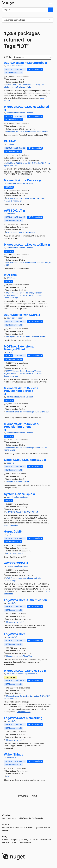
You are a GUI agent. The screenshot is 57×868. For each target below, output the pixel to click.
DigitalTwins (14, 337)
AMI (18, 553)
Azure (9, 85)
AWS (8, 232)
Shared (45, 132)
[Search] (51, 10)
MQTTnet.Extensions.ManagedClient (19, 348)
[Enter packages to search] (25, 10)
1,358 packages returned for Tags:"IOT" (22, 40)
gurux (9, 534)
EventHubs (26, 85)
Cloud (26, 482)
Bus (28, 696)
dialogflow (10, 482)
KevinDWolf (12, 603)
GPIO (13, 512)
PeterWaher (12, 757)
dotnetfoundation (14, 497)
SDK (43, 198)
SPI (22, 512)
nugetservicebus (30, 674)
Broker (7, 298)
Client (38, 198)
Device (32, 132)
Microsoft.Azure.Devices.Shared (27, 107)
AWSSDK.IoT (13, 211)
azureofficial (26, 87)
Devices (14, 201)
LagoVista (28, 656)
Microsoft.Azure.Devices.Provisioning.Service (22, 389)
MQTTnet (10, 275)
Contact (7, 815)
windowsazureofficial (12, 87)
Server (28, 295)
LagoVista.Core (15, 634)
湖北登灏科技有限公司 (37, 163)
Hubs (19, 85)
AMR (14, 553)
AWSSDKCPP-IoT (16, 563)
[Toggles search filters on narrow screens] (50, 20)
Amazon (14, 232)
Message (16, 293)
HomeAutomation (13, 622)
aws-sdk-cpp (28, 578)
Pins (18, 512)
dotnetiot (25, 497)
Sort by (8, 57)
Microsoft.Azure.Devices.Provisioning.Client (22, 425)
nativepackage (10, 580)
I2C (25, 512)
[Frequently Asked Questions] (5, 837)
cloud (20, 232)
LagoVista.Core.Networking (23, 718)
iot (16, 482)
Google (20, 482)
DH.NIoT (10, 141)
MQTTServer (20, 295)
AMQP (38, 85)
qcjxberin (11, 144)
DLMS (9, 553)
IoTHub (26, 132)
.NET (33, 85)
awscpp (10, 566)
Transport (38, 293)
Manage (7, 201)
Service (38, 132)
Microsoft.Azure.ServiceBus (24, 671)
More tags (14, 298)
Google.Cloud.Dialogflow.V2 (24, 460)
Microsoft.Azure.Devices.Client (26, 245)
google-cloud (12, 463)
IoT (43, 85)
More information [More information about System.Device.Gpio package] (11, 525)
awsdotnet (11, 213)
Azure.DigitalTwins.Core (21, 315)
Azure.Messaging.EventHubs (24, 63)
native (36, 578)
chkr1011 (11, 278)
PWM (29, 512)
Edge (26, 163)
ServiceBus (34, 696)
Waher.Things (14, 755)
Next (34, 796)
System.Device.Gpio (18, 494)
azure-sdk (11, 66)
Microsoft (19, 66)
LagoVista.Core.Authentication (25, 600)
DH (10, 166)
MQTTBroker (37, 295)
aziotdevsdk (12, 113)
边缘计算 (19, 163)
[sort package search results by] (32, 57)
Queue (23, 293)
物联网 (9, 163)
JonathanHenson (21, 566)
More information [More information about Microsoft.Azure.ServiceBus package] (24, 712)
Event (14, 85)
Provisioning (28, 412)
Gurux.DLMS (13, 532)
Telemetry (30, 293)
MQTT (7, 265)
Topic (15, 698)
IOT (22, 553)
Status (6, 825)
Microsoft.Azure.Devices (21, 180)
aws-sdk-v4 (31, 232)
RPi (34, 512)
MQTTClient (9, 295)
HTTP (6, 414)
